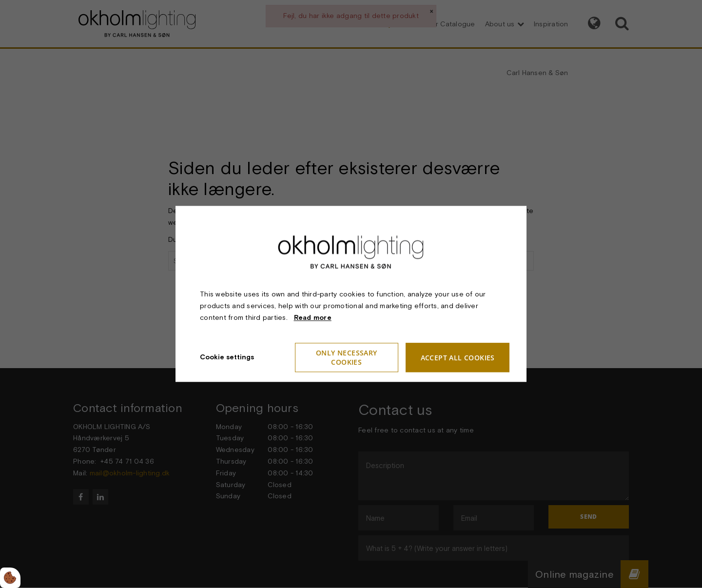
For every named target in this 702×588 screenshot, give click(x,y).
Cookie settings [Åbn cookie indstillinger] (227, 357)
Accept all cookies (458, 358)
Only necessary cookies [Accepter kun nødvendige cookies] (347, 358)
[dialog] (351, 294)
